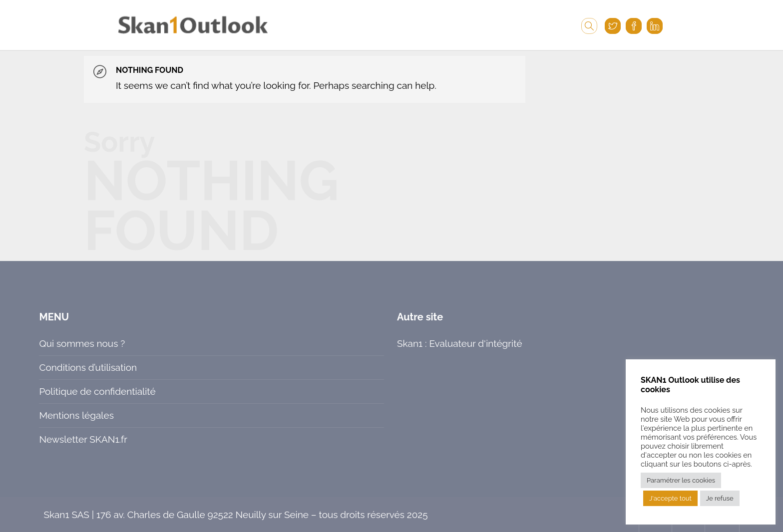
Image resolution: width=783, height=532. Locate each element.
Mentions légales (76, 415)
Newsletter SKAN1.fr (83, 439)
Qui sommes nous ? (82, 343)
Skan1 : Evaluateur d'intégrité (460, 343)
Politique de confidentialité (97, 391)
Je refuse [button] (720, 498)
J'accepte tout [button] (670, 498)
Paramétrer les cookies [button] (681, 480)
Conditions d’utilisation (88, 367)
